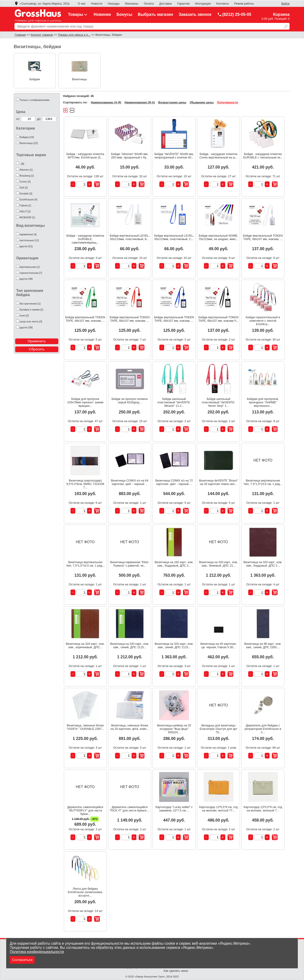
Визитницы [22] (29, 143)
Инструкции (203, 4)
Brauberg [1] (27, 176)
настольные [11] (29, 240)
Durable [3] (26, 194)
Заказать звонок (195, 14)
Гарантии (183, 4)
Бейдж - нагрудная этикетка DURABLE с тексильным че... (263, 156)
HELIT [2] (25, 211)
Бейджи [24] (27, 137)
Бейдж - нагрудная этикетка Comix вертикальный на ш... (218, 156)
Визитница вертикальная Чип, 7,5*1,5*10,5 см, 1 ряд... (263, 482)
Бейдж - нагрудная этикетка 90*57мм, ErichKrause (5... (85, 156)
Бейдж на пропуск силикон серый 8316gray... (130, 401)
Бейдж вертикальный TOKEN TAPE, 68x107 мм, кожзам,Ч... (219, 319)
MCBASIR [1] (27, 217)
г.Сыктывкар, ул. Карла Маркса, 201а (42, 4)
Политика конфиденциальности (37, 952)
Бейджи (35, 79)
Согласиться (22, 960)
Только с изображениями (35, 100)
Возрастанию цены (172, 102)
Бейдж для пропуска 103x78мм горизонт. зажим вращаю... (85, 402)
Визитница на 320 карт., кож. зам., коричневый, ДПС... (85, 645)
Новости (97, 4)
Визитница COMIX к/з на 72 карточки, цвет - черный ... (174, 482)
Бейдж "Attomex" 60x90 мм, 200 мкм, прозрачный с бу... (129, 156)
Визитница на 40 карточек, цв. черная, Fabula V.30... (219, 645)
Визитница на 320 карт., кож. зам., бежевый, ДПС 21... (218, 564)
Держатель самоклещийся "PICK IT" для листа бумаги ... (130, 809)
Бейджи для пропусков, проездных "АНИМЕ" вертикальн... (263, 402)
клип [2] (24, 316)
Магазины (132, 4)
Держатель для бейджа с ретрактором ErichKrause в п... (263, 729)
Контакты (223, 4)
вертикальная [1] (30, 267)
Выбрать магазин (155, 14)
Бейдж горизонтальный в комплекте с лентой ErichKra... (263, 321)
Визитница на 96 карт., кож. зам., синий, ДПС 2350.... (263, 645)
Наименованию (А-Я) (106, 102)
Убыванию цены (202, 102)
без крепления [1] (30, 304)
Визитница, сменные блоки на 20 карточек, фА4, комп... (130, 727)
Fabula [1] (25, 205)
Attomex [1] (26, 170)
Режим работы (244, 4)
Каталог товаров (42, 35)
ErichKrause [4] (28, 199)
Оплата (149, 4)
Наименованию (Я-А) (140, 102)
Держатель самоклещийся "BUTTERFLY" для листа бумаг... (85, 810)
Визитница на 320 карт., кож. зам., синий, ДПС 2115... (130, 645)
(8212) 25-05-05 (234, 14)
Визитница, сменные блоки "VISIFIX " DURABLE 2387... (85, 727)
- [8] (22, 164)
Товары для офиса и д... (74, 35)
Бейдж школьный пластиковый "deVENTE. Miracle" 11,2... (174, 402)
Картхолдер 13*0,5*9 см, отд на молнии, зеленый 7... (263, 809)
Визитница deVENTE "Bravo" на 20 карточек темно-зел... (219, 482)
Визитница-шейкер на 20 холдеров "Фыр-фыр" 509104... (174, 729)
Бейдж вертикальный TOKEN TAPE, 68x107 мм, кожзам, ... (263, 237)
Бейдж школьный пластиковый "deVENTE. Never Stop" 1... (218, 402)
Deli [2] (24, 188)
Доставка (166, 4)
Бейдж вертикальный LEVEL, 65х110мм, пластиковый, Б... (130, 237)
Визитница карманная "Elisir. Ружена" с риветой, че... (130, 564)
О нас (82, 4)
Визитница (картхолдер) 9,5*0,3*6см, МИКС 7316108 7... (85, 484)
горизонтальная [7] (31, 273)
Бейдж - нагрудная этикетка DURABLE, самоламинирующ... (85, 239)
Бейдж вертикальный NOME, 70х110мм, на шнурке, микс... (219, 237)
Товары (78, 14)
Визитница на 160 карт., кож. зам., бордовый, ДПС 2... (174, 564)
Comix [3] (25, 182)
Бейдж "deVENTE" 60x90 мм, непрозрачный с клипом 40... (174, 156)
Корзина (281, 14)
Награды (114, 4)
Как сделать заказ (176, 971)
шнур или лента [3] (31, 321)
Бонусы (124, 14)
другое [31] (26, 246)
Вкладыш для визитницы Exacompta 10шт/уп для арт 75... (219, 729)
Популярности (228, 102)
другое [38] (26, 279)
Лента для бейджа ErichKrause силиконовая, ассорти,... (85, 892)
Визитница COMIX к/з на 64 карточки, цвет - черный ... (130, 482)
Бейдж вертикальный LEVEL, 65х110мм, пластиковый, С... (174, 237)
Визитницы (80, 79)
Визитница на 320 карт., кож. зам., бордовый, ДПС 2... (263, 564)
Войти (286, 4)
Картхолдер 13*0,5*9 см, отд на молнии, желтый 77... (219, 809)
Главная (20, 35)
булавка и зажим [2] (31, 310)
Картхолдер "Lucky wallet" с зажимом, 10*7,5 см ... (174, 809)
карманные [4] (28, 234)
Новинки (102, 14)
